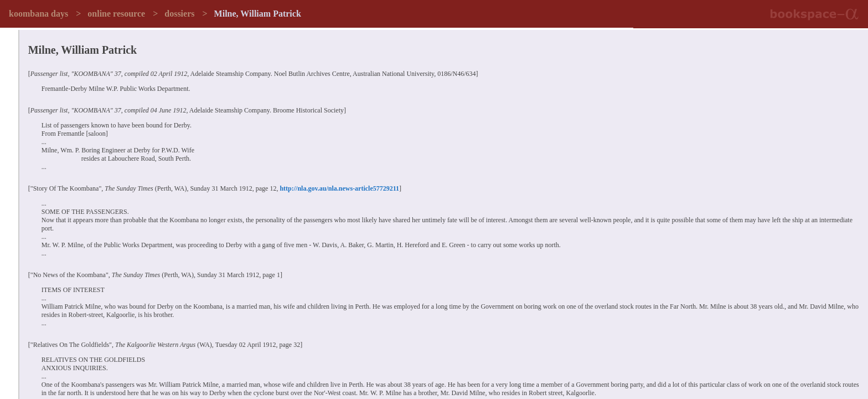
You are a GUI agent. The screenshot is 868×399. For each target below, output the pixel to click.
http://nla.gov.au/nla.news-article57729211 (339, 188)
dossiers (179, 14)
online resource (116, 14)
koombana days (38, 14)
